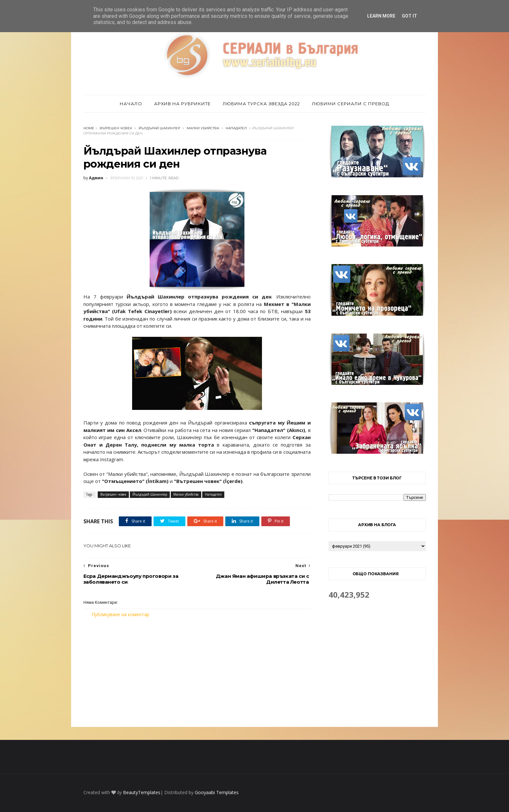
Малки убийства (203, 128)
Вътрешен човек (116, 128)
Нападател (236, 128)
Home (89, 128)
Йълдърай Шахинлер (159, 128)
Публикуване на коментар (120, 614)
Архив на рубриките (182, 104)
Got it (410, 16)
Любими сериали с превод (351, 104)
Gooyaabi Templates (217, 792)
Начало (131, 104)
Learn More (381, 16)
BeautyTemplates (142, 792)
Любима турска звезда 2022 (261, 104)
